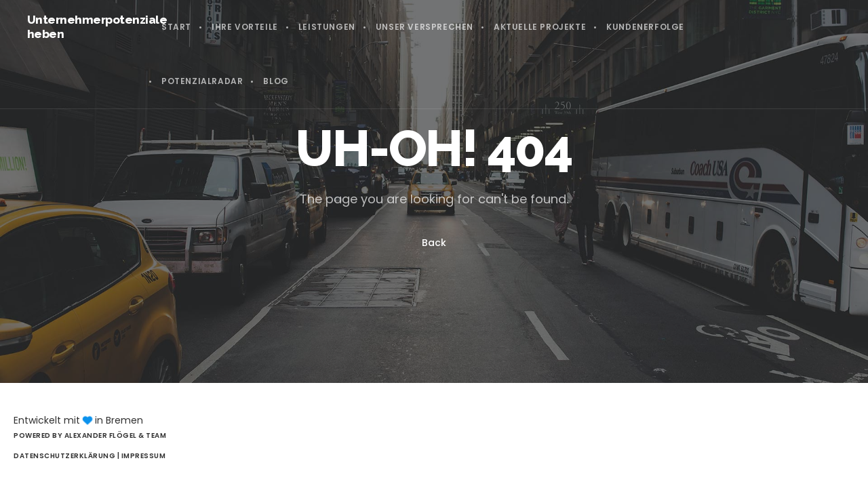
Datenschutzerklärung (65, 456)
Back (434, 243)
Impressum (144, 456)
